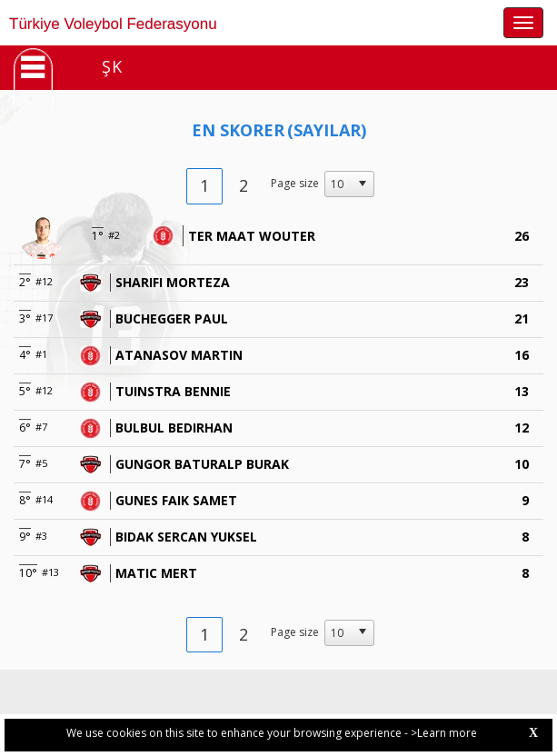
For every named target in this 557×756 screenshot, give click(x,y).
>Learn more (444, 733)
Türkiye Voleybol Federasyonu (113, 24)
